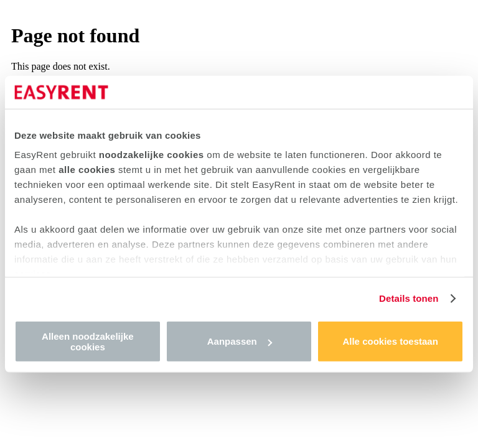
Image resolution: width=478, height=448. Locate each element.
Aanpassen (240, 341)
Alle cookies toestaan (390, 341)
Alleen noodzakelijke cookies (88, 341)
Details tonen (409, 298)
